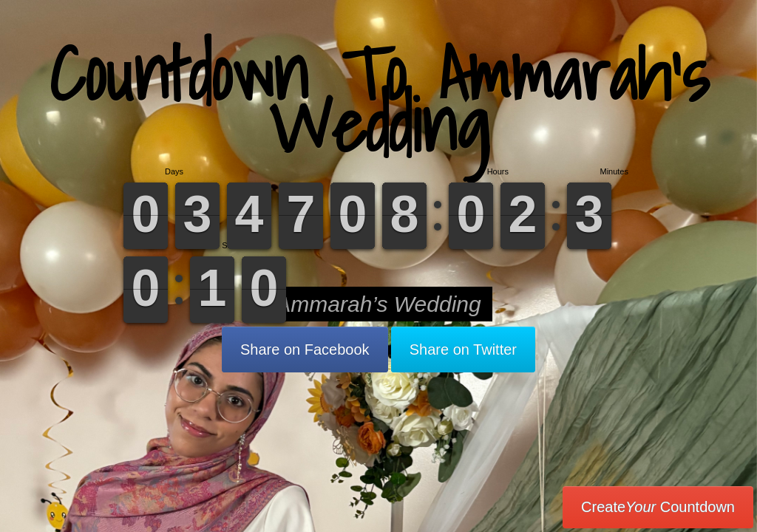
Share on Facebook (305, 349)
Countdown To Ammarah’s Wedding (379, 99)
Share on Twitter (463, 349)
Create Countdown (658, 507)
